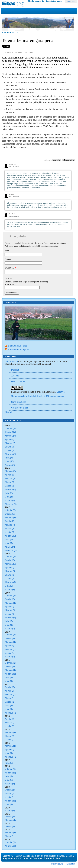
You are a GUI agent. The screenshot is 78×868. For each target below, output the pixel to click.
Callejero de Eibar (20, 408)
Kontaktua (71, 864)
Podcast (15, 370)
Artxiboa (15, 376)
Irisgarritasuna (57, 864)
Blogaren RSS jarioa (18, 346)
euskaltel (57, 160)
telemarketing (68, 160)
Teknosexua (10, 33)
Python (56, 858)
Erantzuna (10, 268)
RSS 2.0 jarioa (18, 382)
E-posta (8, 259)
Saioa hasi (71, 2)
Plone (46, 858)
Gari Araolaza (11, 361)
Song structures (19, 402)
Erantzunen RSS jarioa (19, 349)
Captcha (8, 278)
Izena (7, 251)
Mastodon (10, 412)
